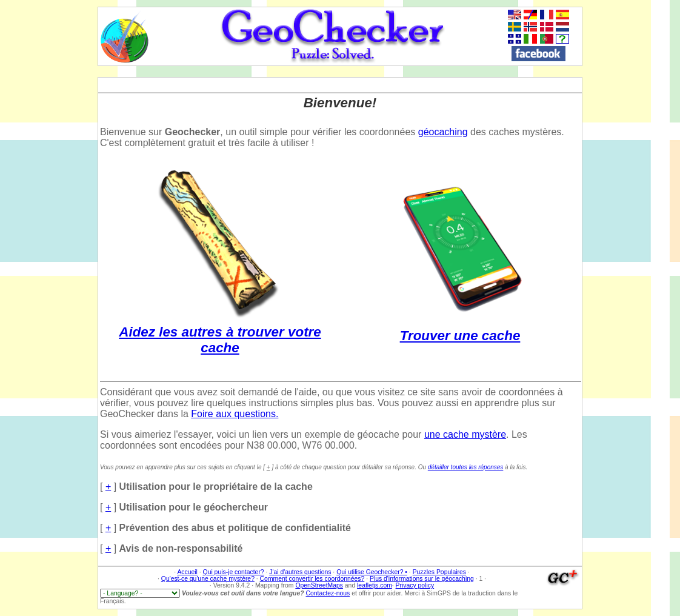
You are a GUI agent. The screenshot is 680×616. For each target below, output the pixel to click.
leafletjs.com (375, 585)
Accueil (187, 572)
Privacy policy (415, 585)
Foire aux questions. (235, 414)
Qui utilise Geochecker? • (372, 572)
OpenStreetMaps (319, 585)
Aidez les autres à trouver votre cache (220, 332)
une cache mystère (465, 434)
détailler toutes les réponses (466, 467)
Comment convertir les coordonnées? (312, 579)
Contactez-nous (328, 593)
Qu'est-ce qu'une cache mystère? (208, 579)
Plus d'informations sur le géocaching (422, 579)
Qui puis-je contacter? (234, 572)
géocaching (443, 132)
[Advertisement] (637, 189)
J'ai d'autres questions (300, 572)
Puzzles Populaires (439, 572)
